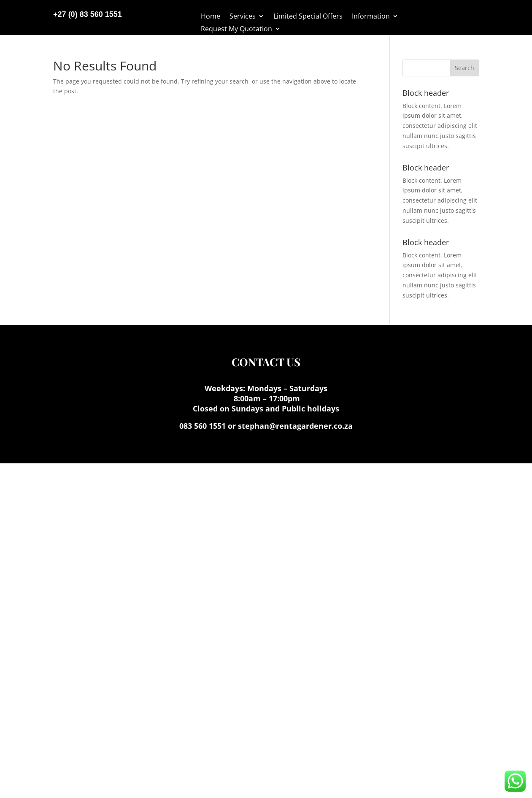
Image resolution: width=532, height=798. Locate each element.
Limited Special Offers (308, 17)
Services (243, 17)
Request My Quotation (236, 30)
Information (371, 17)
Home (211, 17)
